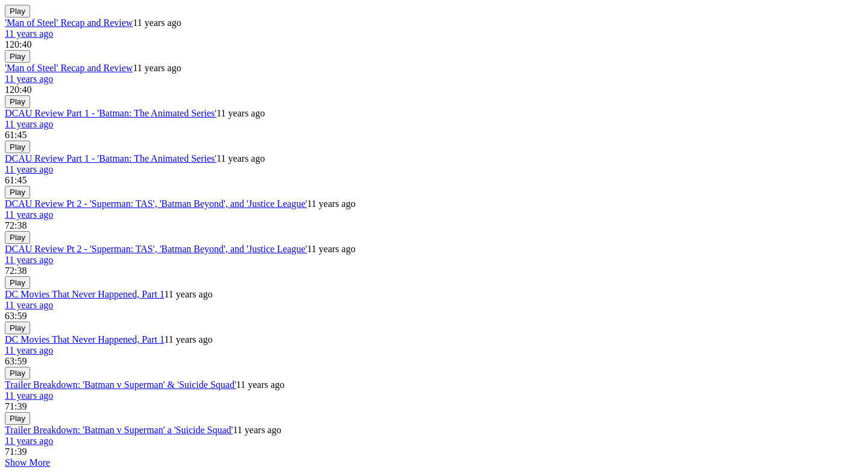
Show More (27, 462)
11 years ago (29, 33)
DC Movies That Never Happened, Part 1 (84, 294)
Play (17, 11)
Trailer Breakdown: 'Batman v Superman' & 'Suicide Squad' (121, 385)
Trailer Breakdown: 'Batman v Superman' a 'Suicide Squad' (119, 430)
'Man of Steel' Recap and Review (69, 23)
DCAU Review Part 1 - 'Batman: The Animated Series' (111, 113)
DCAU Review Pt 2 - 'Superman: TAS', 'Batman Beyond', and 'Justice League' (156, 204)
